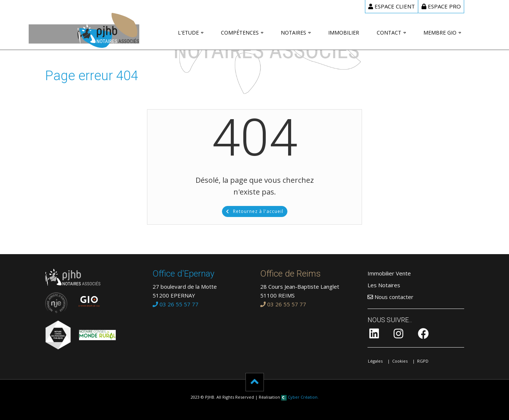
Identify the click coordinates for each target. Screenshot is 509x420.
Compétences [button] (240, 33)
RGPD (423, 361)
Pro (441, 6)
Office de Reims (291, 274)
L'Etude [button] (188, 33)
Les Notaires (384, 285)
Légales (375, 361)
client (392, 6)
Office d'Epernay (183, 274)
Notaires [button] (293, 33)
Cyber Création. (300, 397)
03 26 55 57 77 (175, 304)
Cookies (400, 361)
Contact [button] (389, 33)
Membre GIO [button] (440, 33)
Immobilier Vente (389, 273)
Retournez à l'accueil (255, 211)
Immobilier (344, 33)
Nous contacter (390, 297)
